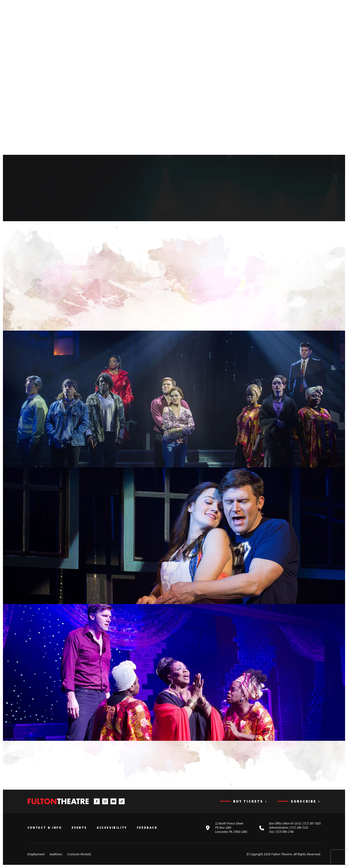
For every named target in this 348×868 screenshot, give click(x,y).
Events (79, 828)
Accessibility (112, 828)
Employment (36, 854)
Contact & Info (45, 828)
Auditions (56, 854)
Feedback (147, 828)
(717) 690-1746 (284, 832)
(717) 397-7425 (311, 824)
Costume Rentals (79, 854)
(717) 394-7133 (299, 828)
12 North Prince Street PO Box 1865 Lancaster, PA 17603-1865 (231, 828)
